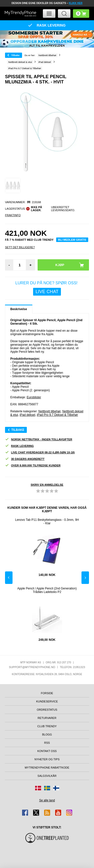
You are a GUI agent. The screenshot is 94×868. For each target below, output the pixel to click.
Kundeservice (47, 701)
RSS (47, 743)
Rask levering (19, 446)
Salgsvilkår (47, 776)
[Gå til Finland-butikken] (56, 788)
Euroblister (34, 397)
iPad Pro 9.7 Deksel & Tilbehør (57, 415)
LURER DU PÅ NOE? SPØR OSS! (47, 288)
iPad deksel (27, 415)
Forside (47, 693)
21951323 (79, 667)
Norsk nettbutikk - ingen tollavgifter (39, 440)
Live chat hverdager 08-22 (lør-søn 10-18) (40, 453)
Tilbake (15, 55)
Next (85, 578)
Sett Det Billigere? (20, 247)
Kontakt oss (47, 751)
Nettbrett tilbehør (50, 411)
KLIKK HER (75, 3)
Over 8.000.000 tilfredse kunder (33, 466)
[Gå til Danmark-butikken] (38, 788)
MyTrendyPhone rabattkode (47, 768)
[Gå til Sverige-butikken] (47, 788)
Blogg (47, 734)
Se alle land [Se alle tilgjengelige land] (47, 800)
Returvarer (47, 718)
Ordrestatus (47, 710)
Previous (9, 578)
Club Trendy (47, 726)
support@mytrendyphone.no (32, 667)
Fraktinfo (13, 215)
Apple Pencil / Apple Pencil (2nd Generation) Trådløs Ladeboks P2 (47, 590)
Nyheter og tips (47, 759)
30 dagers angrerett (25, 459)
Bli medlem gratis (72, 240)
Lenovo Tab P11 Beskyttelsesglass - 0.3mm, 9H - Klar (47, 522)
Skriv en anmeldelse (47, 485)
